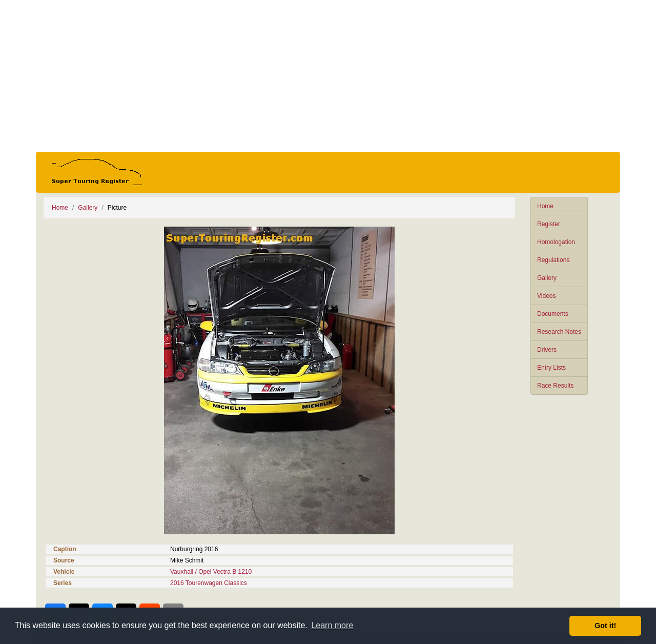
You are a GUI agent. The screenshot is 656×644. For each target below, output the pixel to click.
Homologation (556, 242)
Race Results (555, 386)
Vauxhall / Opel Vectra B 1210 (211, 572)
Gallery (547, 278)
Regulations (553, 260)
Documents (553, 314)
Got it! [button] (605, 626)
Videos (546, 296)
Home (545, 206)
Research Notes (559, 332)
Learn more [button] (332, 625)
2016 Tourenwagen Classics (209, 583)
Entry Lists (551, 368)
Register (549, 224)
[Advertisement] (328, 76)
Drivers (547, 350)
